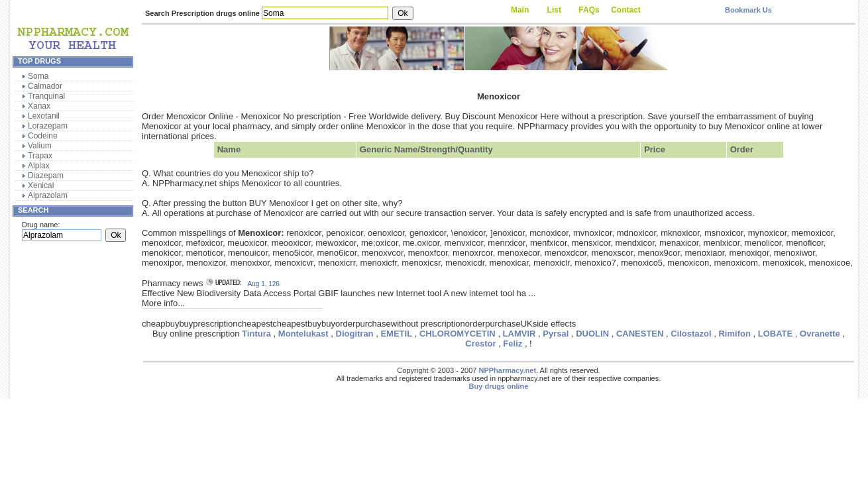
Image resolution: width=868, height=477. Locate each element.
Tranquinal (46, 96)
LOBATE (775, 334)
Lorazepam (48, 126)
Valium (40, 146)
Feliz (513, 344)
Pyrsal (556, 334)
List (554, 10)
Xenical (41, 185)
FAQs (589, 10)
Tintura (256, 334)
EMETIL (396, 334)
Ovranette (820, 334)
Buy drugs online (499, 386)
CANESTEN (640, 334)
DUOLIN (592, 334)
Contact (626, 10)
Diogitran (355, 334)
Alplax (39, 166)
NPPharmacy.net (507, 370)
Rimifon (734, 334)
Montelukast (303, 334)
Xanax (39, 106)
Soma (38, 76)
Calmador (45, 86)
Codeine (43, 136)
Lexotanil (44, 116)
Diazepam (46, 176)
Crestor (480, 344)
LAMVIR (519, 334)
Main (520, 10)
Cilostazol (691, 334)
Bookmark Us (748, 10)
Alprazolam (48, 195)
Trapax (40, 156)
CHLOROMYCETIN (458, 334)
